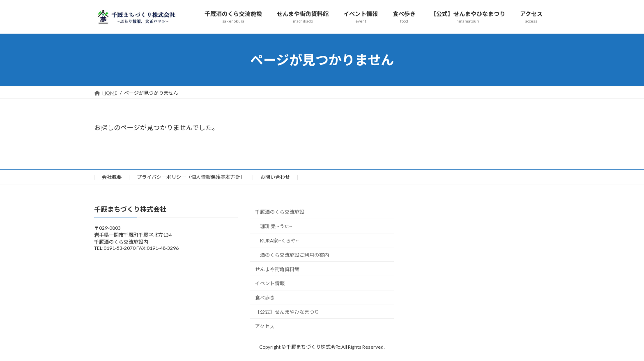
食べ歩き (265, 298)
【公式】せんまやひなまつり (287, 312)
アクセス (265, 326)
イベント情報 (270, 283)
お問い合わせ (275, 177)
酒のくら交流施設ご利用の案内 (294, 255)
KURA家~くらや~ (279, 240)
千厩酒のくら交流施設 (280, 212)
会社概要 (112, 177)
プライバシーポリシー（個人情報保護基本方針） (191, 177)
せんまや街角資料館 (277, 269)
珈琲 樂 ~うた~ (276, 226)
